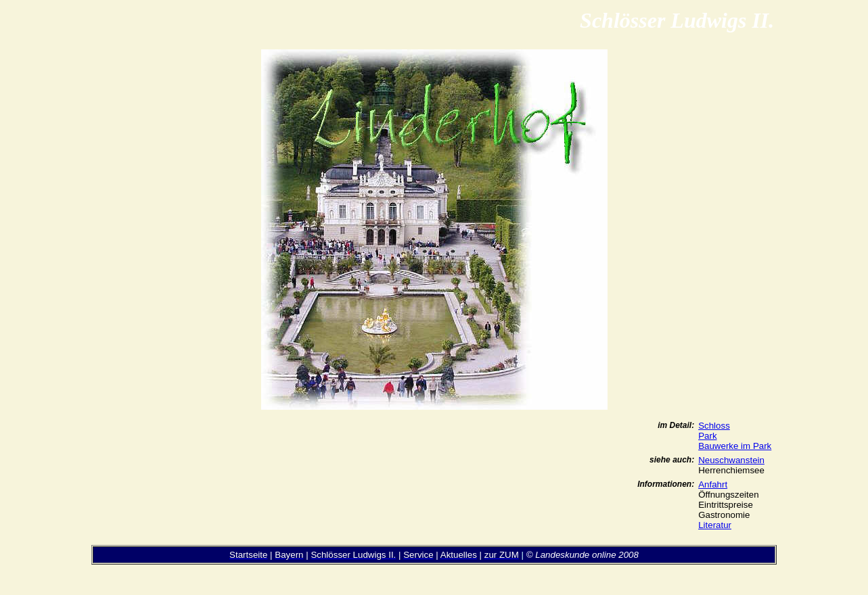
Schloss (714, 426)
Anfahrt (713, 484)
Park (707, 436)
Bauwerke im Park (735, 446)
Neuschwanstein (731, 460)
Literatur (715, 525)
